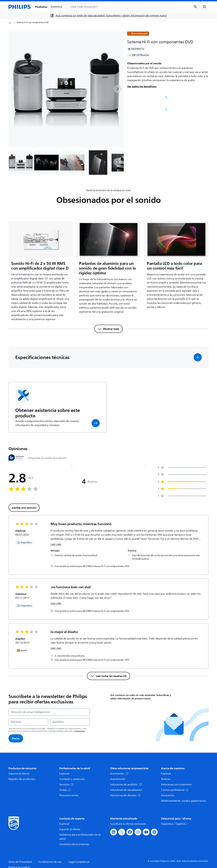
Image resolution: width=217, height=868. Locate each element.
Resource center (69, 795)
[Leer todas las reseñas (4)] (108, 676)
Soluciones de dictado (125, 795)
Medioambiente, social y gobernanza (183, 801)
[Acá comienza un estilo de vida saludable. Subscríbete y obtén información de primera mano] (108, 16)
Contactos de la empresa (74, 844)
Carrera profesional (175, 790)
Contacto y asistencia (72, 779)
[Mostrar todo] (108, 329)
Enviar (16, 738)
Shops (65, 790)
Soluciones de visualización (126, 790)
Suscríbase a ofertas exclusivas (128, 824)
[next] (118, 89)
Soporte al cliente (19, 774)
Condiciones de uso (50, 862)
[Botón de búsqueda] (195, 7)
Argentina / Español (174, 824)
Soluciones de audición (126, 785)
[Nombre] (28, 722)
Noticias (166, 779)
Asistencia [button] (56, 7)
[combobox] (125, 7)
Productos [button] (41, 7)
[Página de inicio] (20, 7)
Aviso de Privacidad (20, 862)
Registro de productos (22, 779)
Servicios (66, 785)
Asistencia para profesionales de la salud (80, 837)
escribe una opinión (24, 508)
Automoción (118, 779)
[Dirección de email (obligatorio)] (49, 712)
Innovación (168, 795)
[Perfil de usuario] (204, 7)
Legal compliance (79, 862)
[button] (198, 357)
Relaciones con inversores (176, 785)
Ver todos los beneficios (142, 86)
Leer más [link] (56, 544)
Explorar (64, 774)
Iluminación (119, 774)
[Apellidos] (70, 722)
